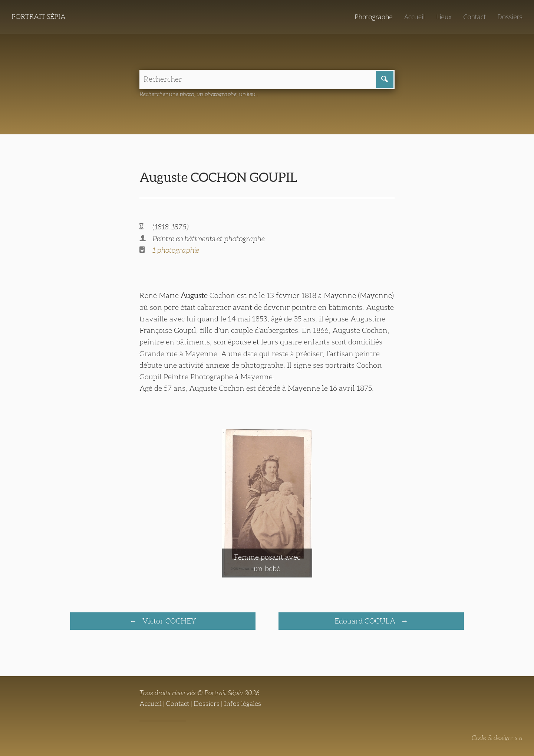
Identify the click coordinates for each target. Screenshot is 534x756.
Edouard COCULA (366, 621)
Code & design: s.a (497, 738)
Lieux (444, 17)
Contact (474, 17)
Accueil (414, 17)
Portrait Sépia (39, 17)
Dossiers (510, 17)
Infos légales (243, 704)
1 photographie (176, 250)
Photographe (373, 17)
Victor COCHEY (168, 621)
